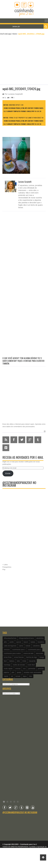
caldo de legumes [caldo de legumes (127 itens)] (10, 646)
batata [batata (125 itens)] (33, 642)
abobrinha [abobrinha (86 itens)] (40, 638)
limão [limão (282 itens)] (24, 661)
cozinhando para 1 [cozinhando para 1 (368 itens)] (19, 650)
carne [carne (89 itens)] (21, 646)
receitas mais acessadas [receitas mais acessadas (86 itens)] (32, 672)
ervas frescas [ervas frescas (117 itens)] (19, 657)
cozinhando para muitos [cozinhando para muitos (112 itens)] (12, 653)
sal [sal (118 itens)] (12, 676)
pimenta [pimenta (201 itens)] (41, 669)
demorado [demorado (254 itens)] (40, 653)
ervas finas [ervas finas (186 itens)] (8, 657)
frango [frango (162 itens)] (42, 657)
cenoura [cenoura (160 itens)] (7, 650)
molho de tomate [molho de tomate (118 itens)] (19, 665)
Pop (4, 569)
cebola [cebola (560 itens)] (28, 646)
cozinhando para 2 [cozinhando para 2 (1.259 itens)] (35, 650)
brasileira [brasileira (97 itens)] (41, 642)
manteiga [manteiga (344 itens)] (7, 665)
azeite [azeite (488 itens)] (12, 642)
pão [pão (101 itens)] (13, 672)
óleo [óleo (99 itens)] (31, 676)
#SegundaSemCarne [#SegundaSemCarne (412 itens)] (26, 638)
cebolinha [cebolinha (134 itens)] (36, 646)
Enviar (8, 473)
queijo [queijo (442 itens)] (19, 672)
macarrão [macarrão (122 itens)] (32, 661)
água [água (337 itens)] (25, 676)
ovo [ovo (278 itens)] (24, 669)
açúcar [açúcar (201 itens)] (19, 642)
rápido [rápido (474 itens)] (6, 676)
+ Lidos (5, 565)
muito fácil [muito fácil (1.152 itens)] (31, 665)
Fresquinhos (7, 567)
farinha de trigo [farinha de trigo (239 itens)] (32, 657)
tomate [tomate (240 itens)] (18, 676)
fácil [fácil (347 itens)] (5, 661)
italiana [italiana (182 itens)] (12, 661)
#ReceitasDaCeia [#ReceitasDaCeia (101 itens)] (10, 638)
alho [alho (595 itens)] (5, 642)
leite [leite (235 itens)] (18, 661)
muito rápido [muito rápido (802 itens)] (8, 669)
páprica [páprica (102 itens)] (6, 672)
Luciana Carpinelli (15, 94)
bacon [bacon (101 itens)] (26, 642)
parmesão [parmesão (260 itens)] (32, 669)
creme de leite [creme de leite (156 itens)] (28, 653)
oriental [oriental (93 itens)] (18, 669)
